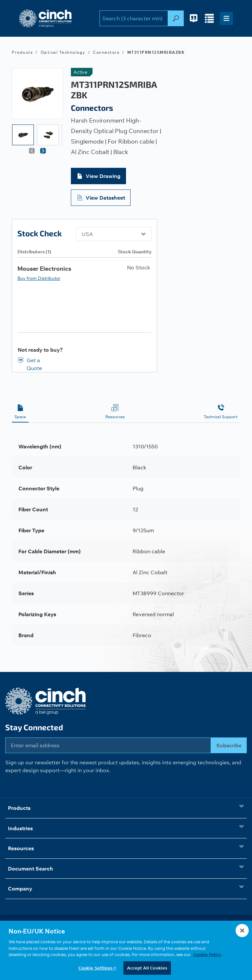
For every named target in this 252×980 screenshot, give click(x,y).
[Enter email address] (108, 745)
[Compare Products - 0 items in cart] (209, 18)
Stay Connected (34, 727)
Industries (126, 828)
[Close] (242, 932)
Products (22, 52)
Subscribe (229, 745)
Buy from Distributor (39, 278)
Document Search (126, 868)
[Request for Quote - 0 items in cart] (194, 18)
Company (126, 888)
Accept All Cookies (147, 969)
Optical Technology (63, 52)
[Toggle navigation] (226, 18)
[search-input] (134, 18)
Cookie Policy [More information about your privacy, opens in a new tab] (207, 956)
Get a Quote (34, 361)
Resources (126, 848)
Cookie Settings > (97, 969)
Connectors (106, 52)
